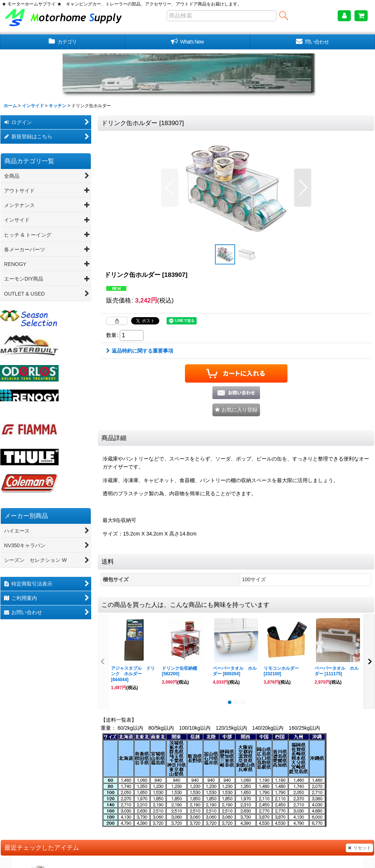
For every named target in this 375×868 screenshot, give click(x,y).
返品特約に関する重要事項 (140, 351)
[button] (170, 188)
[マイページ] (344, 16)
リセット (359, 848)
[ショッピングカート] (361, 16)
